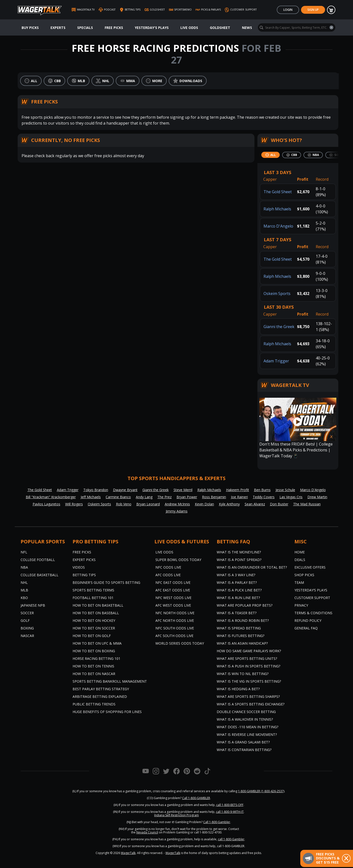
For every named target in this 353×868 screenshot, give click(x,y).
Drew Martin (317, 497)
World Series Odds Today (180, 643)
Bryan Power (187, 497)
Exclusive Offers (310, 567)
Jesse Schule (285, 490)
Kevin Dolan (204, 504)
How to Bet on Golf (92, 636)
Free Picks (114, 28)
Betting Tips (84, 575)
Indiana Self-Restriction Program (176, 815)
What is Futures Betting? (240, 636)
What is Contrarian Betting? (244, 750)
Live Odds (189, 28)
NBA (24, 567)
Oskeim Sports (277, 294)
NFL (24, 552)
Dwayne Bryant (125, 490)
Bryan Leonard (148, 504)
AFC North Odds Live (175, 620)
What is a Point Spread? (239, 560)
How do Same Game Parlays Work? (249, 651)
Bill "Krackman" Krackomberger (51, 497)
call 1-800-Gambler (231, 839)
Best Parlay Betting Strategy (101, 689)
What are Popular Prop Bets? (245, 605)
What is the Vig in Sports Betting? (249, 681)
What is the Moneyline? (239, 552)
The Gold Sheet (278, 192)
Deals (300, 560)
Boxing (27, 628)
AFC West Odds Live (173, 605)
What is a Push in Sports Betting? (248, 666)
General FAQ (306, 628)
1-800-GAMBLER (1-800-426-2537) (261, 791)
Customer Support (312, 598)
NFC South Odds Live (175, 628)
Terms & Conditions (313, 613)
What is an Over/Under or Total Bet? (252, 567)
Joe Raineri (239, 497)
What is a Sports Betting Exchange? (251, 704)
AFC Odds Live (168, 575)
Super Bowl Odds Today (178, 560)
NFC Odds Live (168, 567)
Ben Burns (262, 490)
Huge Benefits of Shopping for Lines (107, 712)
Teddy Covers (264, 497)
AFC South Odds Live (174, 636)
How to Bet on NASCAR (94, 674)
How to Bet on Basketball (98, 605)
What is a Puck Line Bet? (239, 590)
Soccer (27, 613)
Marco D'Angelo (278, 226)
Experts (58, 28)
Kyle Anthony (229, 504)
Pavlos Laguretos (46, 504)
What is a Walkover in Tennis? (245, 719)
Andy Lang (144, 497)
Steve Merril (183, 490)
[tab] (271, 155)
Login (288, 10)
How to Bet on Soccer (94, 628)
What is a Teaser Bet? (237, 613)
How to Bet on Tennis (93, 666)
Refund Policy (308, 620)
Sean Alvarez (255, 504)
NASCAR (27, 636)
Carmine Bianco (118, 497)
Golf (25, 620)
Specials (85, 28)
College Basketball (39, 575)
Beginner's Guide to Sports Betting (106, 582)
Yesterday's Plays (152, 28)
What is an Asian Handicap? (242, 643)
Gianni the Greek (279, 327)
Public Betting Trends (94, 704)
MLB (24, 590)
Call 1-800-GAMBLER (196, 798)
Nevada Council (147, 832)
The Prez (164, 497)
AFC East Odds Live (173, 590)
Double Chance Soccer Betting (246, 712)
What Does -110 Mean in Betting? (247, 727)
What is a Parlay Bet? (237, 582)
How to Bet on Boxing (94, 651)
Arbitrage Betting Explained (100, 696)
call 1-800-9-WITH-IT (230, 812)
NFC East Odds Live (173, 582)
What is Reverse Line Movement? (247, 734)
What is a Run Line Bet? (238, 598)
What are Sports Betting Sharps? (248, 696)
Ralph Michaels (277, 209)
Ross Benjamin (214, 497)
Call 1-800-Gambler (217, 822)
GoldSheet (220, 28)
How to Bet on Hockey (94, 620)
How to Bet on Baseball (96, 613)
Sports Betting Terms (93, 590)
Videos (79, 567)
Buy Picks (30, 28)
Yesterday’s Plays (311, 590)
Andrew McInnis (177, 504)
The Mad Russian (307, 504)
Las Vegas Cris (291, 497)
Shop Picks (304, 575)
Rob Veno (124, 504)
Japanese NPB (33, 605)
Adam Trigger (276, 361)
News (247, 28)
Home (300, 552)
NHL (24, 582)
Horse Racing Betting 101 (96, 658)
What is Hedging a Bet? (238, 689)
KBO (24, 598)
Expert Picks (84, 560)
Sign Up (313, 10)
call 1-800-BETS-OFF (230, 805)
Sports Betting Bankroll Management (110, 681)
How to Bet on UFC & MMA (97, 643)
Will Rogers (74, 504)
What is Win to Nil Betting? (243, 674)
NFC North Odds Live (175, 613)
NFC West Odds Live (173, 598)
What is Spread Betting (239, 628)
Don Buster (279, 504)
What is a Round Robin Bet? (243, 620)
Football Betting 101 (93, 598)
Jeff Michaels (91, 497)
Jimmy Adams (177, 511)
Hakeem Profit (238, 490)
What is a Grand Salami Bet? (243, 742)
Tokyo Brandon (96, 490)
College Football (38, 560)
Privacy (301, 605)
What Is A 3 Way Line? (236, 575)
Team (299, 582)
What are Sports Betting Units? (247, 658)
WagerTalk (128, 853)
